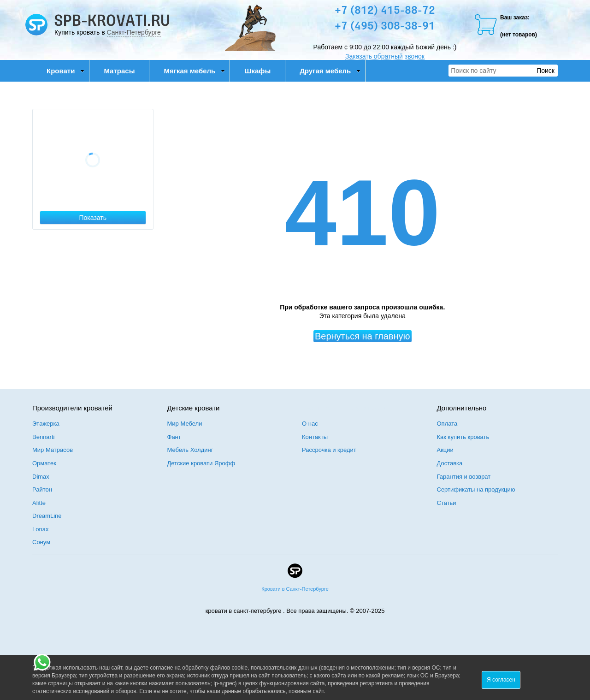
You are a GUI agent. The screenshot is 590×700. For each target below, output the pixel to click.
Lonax (40, 529)
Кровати (65, 71)
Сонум (41, 542)
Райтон (42, 489)
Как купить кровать (463, 437)
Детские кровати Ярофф (201, 463)
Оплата (447, 424)
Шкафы (257, 71)
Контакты (315, 437)
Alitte (39, 503)
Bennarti (43, 437)
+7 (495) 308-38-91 (385, 27)
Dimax (41, 477)
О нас (310, 424)
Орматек (44, 463)
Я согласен (501, 680)
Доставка (450, 463)
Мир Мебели (185, 424)
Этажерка (46, 424)
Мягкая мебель (194, 71)
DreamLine (47, 516)
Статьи (447, 503)
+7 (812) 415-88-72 (385, 11)
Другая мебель (330, 71)
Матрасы (119, 71)
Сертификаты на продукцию (476, 489)
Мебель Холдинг (190, 450)
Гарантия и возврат (464, 477)
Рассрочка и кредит (329, 450)
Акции (445, 450)
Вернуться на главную (363, 336)
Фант (174, 437)
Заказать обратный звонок (385, 56)
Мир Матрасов (53, 450)
